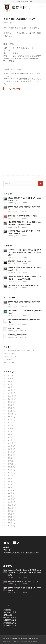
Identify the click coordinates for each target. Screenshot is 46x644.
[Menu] (40, 8)
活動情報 (7, 362)
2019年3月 (8, 470)
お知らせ (7, 353)
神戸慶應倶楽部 (10, 625)
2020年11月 (8, 443)
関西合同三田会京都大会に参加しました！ (24, 261)
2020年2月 (8, 458)
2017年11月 (8, 508)
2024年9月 (8, 402)
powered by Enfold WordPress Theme (25, 641)
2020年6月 (8, 446)
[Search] (23, 183)
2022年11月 (8, 425)
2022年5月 (8, 431)
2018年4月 (8, 493)
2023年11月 (8, 414)
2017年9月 (8, 514)
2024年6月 (8, 405)
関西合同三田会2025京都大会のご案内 (23, 216)
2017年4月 (8, 526)
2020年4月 (8, 452)
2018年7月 (8, 484)
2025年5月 (8, 390)
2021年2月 (8, 437)
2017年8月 (8, 517)
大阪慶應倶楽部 (10, 620)
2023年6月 (8, 417)
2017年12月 (8, 505)
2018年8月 (8, 481)
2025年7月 (8, 384)
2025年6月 (8, 387)
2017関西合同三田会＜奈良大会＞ (23, 2)
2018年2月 (8, 499)
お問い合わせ (13, 89)
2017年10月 (8, 511)
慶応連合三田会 (10, 612)
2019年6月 (8, 467)
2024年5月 (8, 408)
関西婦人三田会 (10, 618)
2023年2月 (8, 423)
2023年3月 (8, 420)
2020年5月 (8, 449)
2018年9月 (8, 478)
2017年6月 (8, 520)
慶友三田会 (8, 615)
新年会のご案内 (14, 328)
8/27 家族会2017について (18, 335)
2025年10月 (8, 378)
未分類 (6, 359)
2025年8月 (8, 381)
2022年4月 (8, 434)
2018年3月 (8, 496)
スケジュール (9, 356)
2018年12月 (8, 476)
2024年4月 (8, 411)
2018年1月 (8, 502)
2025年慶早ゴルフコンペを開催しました (23, 285)
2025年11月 (8, 375)
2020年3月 (8, 455)
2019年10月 (8, 464)
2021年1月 (8, 440)
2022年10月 (8, 428)
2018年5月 (8, 490)
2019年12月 (8, 461)
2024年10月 (8, 399)
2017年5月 (8, 523)
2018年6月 (8, 487)
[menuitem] (23, 2)
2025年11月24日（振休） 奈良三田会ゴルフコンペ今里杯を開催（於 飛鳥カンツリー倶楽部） (25, 252)
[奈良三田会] (19, 8)
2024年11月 (8, 396)
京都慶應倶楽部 (10, 623)
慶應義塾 (7, 610)
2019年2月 (8, 473)
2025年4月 (8, 393)
